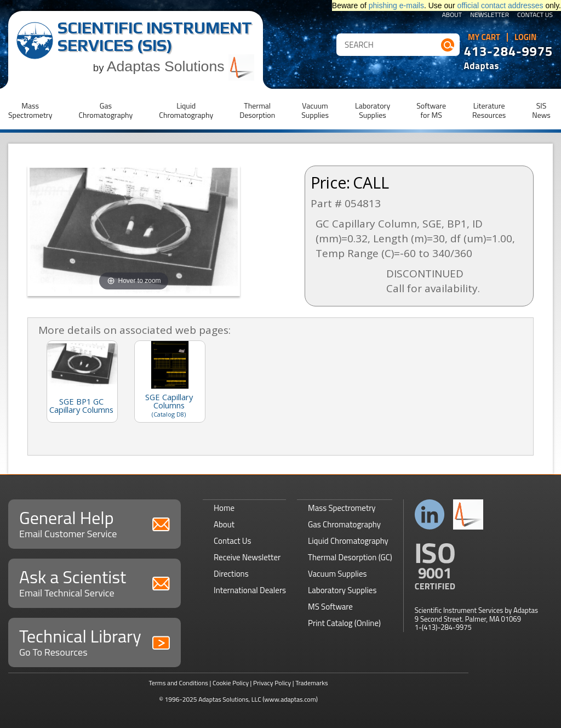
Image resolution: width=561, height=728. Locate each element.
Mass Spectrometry (342, 508)
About (452, 15)
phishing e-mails (396, 5)
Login (526, 37)
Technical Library (95, 641)
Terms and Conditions (178, 683)
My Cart (484, 37)
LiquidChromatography (186, 110)
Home (224, 508)
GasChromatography (105, 110)
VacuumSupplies (315, 110)
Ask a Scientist (95, 582)
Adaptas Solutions (181, 66)
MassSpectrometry (30, 110)
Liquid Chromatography (348, 541)
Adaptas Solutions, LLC (230, 699)
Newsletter (490, 15)
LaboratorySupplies (373, 110)
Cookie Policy (231, 683)
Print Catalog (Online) (344, 623)
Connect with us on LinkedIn (430, 514)
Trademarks (311, 683)
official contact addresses (500, 5)
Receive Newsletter (247, 557)
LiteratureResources (489, 110)
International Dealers (250, 590)
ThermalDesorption (257, 110)
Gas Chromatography (344, 524)
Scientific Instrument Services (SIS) (155, 36)
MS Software (330, 607)
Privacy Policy (272, 683)
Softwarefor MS (431, 110)
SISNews (541, 110)
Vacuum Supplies (337, 574)
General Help (95, 523)
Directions (231, 574)
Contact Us (535, 15)
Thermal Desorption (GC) (350, 557)
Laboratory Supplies (342, 590)
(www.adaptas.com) (290, 699)
